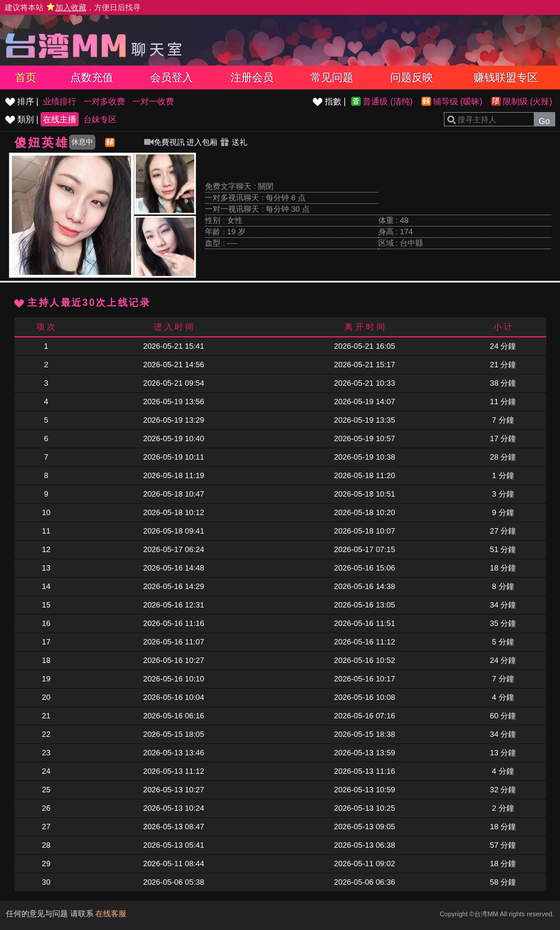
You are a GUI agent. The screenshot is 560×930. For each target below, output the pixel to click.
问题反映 (412, 77)
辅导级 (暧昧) (458, 101)
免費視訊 (164, 142)
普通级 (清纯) (388, 101)
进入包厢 (202, 142)
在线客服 (111, 914)
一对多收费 (104, 101)
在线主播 (60, 119)
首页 (26, 77)
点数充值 (92, 77)
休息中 (82, 142)
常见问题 (332, 77)
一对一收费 (153, 101)
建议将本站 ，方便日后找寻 (73, 7)
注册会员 (252, 77)
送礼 (234, 142)
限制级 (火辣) (528, 101)
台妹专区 (100, 119)
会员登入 (172, 77)
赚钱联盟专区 (506, 77)
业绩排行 (60, 101)
